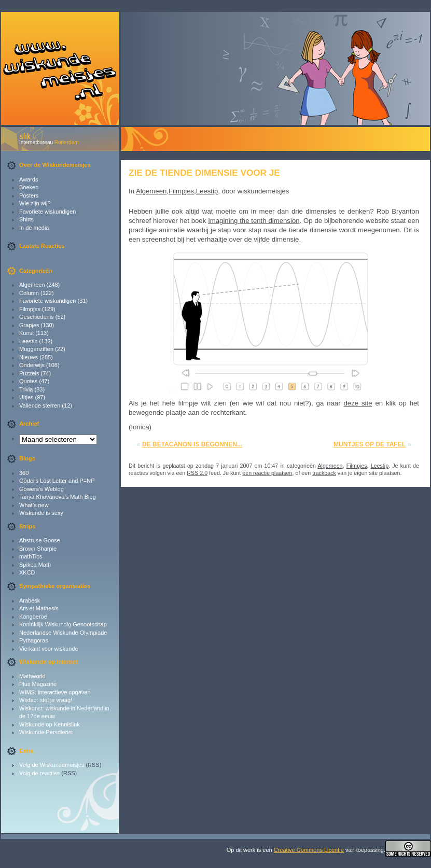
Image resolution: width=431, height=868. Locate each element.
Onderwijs (32, 365)
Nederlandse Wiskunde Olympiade (63, 633)
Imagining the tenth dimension (254, 221)
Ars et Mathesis (39, 608)
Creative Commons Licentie (309, 850)
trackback (324, 473)
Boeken (29, 187)
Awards (29, 179)
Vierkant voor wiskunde (49, 649)
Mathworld (32, 676)
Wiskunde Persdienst (46, 732)
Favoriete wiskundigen (47, 212)
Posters (29, 195)
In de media (34, 228)
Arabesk (30, 600)
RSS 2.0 (197, 473)
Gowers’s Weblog (41, 489)
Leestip (28, 341)
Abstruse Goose (40, 540)
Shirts (26, 219)
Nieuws (29, 357)
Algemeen (32, 285)
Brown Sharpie (38, 549)
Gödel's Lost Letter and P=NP (57, 481)
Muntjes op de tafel (370, 444)
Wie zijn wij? (35, 203)
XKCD (27, 572)
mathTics (31, 556)
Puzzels (29, 373)
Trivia (26, 389)
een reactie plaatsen (267, 473)
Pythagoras (34, 640)
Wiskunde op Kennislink (50, 724)
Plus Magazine (38, 684)
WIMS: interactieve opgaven (55, 692)
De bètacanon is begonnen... (192, 444)
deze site (358, 403)
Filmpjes (30, 309)
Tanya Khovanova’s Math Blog (58, 497)
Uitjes (26, 397)
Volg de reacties (39, 773)
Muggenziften (36, 349)
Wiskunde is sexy (41, 513)
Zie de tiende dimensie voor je (204, 173)
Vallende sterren (40, 405)
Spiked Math (35, 565)
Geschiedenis (37, 317)
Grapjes (29, 325)
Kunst (26, 333)
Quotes (28, 381)
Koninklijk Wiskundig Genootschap (63, 624)
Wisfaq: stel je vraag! (46, 700)
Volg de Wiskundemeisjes (52, 765)
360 (24, 473)
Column (29, 293)
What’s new (34, 505)
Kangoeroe (33, 617)
